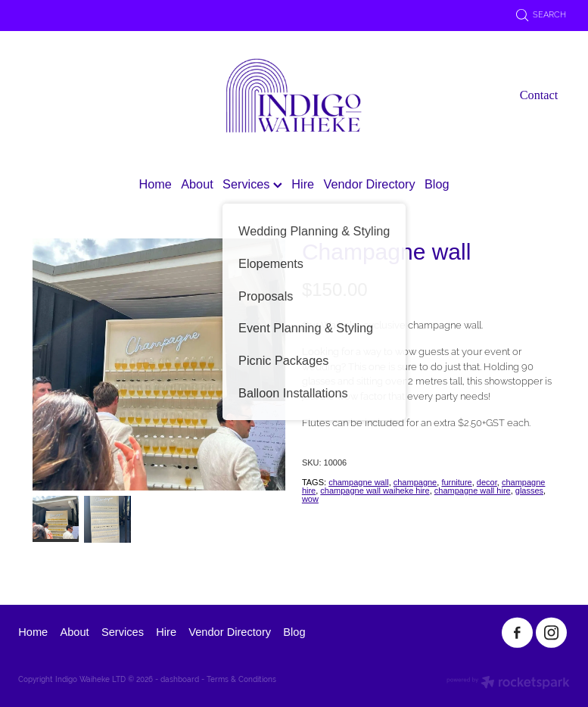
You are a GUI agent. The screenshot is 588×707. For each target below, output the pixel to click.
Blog (437, 184)
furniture (456, 482)
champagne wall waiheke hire (375, 491)
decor (487, 482)
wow (310, 499)
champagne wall (359, 482)
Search (541, 14)
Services (252, 184)
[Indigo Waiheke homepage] (294, 95)
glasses (529, 491)
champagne (415, 482)
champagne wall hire (473, 491)
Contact (539, 95)
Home (155, 184)
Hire (303, 184)
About (197, 184)
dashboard (180, 679)
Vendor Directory (370, 184)
